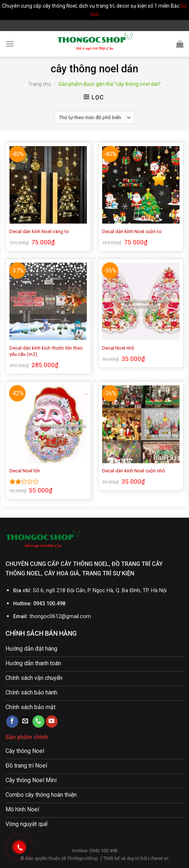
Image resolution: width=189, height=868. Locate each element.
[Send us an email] (25, 722)
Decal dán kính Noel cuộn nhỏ (134, 471)
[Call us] (38, 722)
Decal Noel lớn (25, 471)
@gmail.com (76, 616)
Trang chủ (40, 84)
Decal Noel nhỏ (118, 348)
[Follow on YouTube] (52, 722)
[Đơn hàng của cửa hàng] (94, 118)
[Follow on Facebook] (12, 722)
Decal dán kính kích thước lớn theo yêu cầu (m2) (46, 351)
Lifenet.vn (158, 858)
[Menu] (10, 44)
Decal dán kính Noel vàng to (39, 231)
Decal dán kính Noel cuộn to (132, 231)
